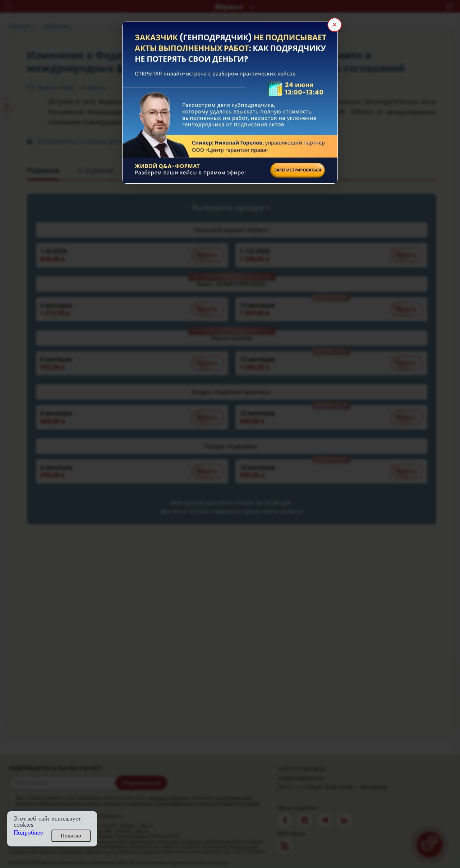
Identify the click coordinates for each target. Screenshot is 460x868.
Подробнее (28, 833)
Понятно (71, 836)
